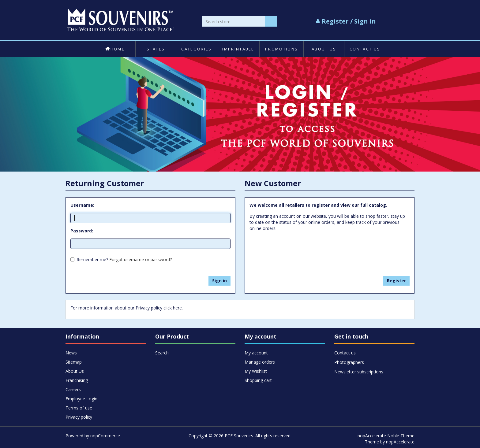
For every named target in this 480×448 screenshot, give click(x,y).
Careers (73, 389)
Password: (82, 231)
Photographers (349, 362)
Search (162, 353)
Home (115, 49)
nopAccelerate (400, 442)
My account (256, 353)
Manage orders (260, 362)
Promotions (281, 49)
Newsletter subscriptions (359, 372)
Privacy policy (79, 417)
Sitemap (74, 362)
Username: (82, 205)
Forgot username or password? (141, 259)
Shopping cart (258, 380)
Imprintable (238, 49)
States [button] (156, 49)
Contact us (365, 49)
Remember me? (92, 259)
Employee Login (81, 399)
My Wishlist (256, 371)
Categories (196, 49)
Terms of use (79, 408)
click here (173, 308)
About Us (324, 49)
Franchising (77, 380)
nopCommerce (105, 436)
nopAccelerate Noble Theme (386, 436)
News (71, 353)
